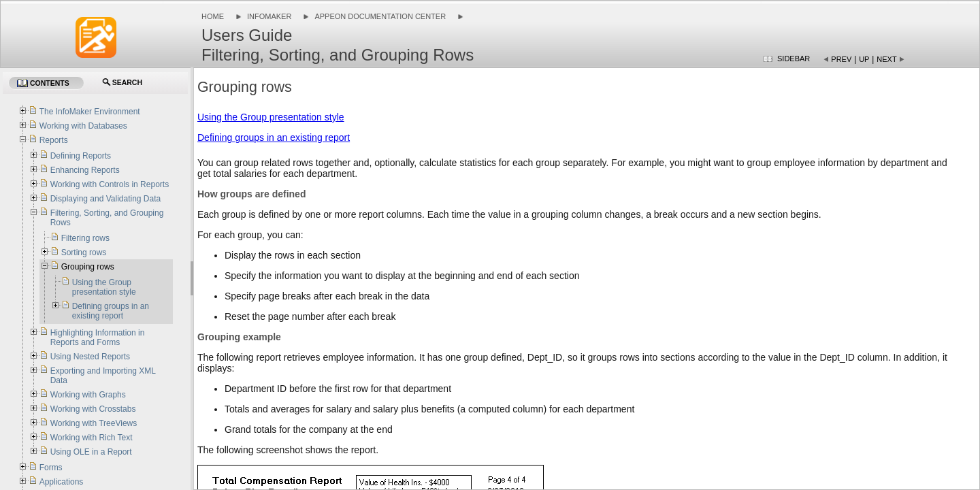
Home (213, 16)
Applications (62, 482)
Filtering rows (85, 238)
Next (886, 59)
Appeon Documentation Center (380, 16)
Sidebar (794, 59)
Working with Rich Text (92, 438)
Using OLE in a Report (92, 452)
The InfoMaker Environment (90, 112)
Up (864, 59)
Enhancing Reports (85, 170)
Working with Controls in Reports (110, 184)
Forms (51, 468)
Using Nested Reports (90, 357)
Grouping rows (88, 267)
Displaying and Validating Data (106, 199)
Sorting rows (84, 252)
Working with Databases (83, 126)
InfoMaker (269, 16)
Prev (841, 59)
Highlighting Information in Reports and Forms (98, 338)
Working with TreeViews (94, 423)
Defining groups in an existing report (274, 137)
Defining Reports (81, 156)
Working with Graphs (88, 395)
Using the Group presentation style (271, 117)
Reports (54, 140)
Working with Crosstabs (93, 409)
